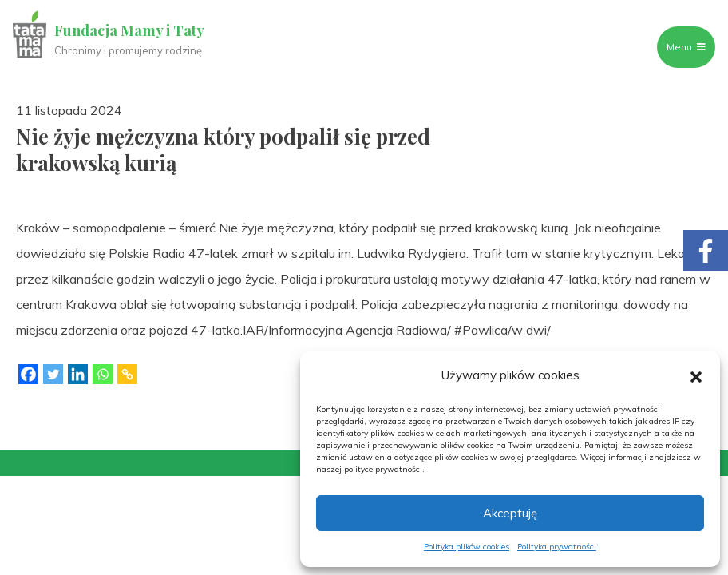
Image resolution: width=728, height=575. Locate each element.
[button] (696, 375)
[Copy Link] (127, 374)
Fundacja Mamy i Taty (129, 30)
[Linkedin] (78, 374)
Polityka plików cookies (467, 547)
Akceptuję (510, 513)
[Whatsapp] (103, 374)
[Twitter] (53, 374)
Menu (686, 47)
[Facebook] (28, 374)
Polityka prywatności (557, 547)
